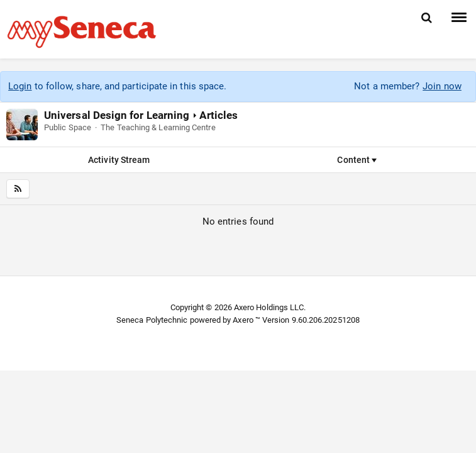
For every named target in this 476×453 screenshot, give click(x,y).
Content (357, 160)
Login (20, 86)
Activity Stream (119, 160)
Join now (442, 86)
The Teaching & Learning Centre (158, 127)
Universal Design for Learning (117, 115)
